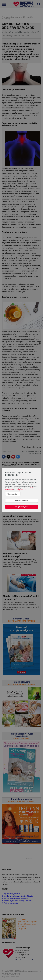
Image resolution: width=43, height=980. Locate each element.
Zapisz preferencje (21, 501)
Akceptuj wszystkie (21, 507)
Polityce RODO (21, 490)
